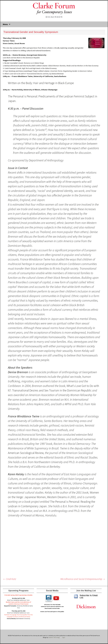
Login (64, 637)
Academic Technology (54, 637)
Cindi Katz (9, 579)
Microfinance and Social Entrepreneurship (83, 579)
